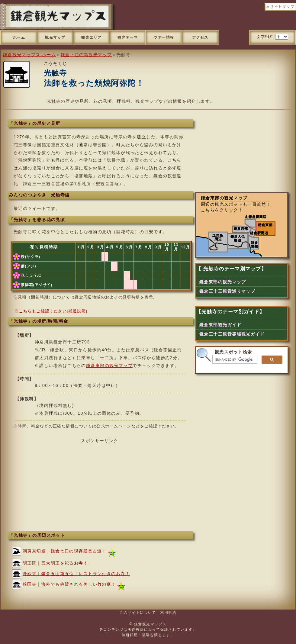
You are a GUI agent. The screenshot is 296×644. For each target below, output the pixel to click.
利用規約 (168, 613)
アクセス (200, 37)
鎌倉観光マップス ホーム (29, 55)
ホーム (19, 37)
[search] (234, 359)
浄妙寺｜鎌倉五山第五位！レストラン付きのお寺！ (76, 574)
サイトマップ (282, 7)
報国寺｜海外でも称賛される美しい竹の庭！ (69, 584)
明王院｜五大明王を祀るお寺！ (55, 563)
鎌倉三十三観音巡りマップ (227, 291)
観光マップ (55, 37)
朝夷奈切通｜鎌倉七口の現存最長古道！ (65, 551)
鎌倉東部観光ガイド (220, 325)
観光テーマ (128, 37)
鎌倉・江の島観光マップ (86, 55)
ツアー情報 (164, 37)
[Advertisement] (100, 486)
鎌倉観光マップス (150, 624)
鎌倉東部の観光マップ (109, 365)
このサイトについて (138, 613)
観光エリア (91, 37)
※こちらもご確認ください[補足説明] (51, 311)
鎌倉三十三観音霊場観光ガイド (232, 334)
